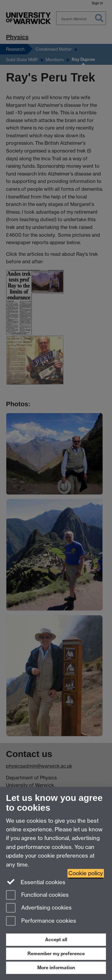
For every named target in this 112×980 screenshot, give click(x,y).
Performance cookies (41, 921)
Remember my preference (56, 954)
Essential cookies (36, 882)
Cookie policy (86, 873)
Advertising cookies (39, 908)
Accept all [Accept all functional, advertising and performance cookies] (56, 940)
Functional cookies (37, 895)
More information (56, 968)
